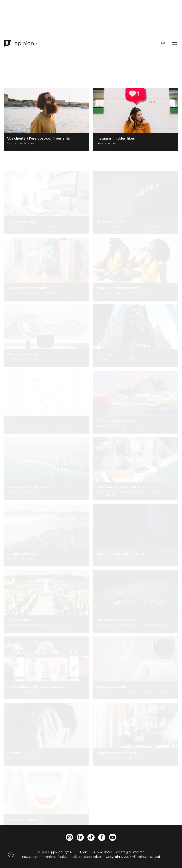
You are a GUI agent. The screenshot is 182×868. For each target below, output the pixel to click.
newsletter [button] (30, 857)
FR (163, 43)
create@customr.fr (130, 852)
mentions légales (55, 857)
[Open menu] (175, 43)
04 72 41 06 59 (102, 852)
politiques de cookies (86, 857)
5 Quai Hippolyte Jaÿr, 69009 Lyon (63, 852)
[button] (10, 855)
